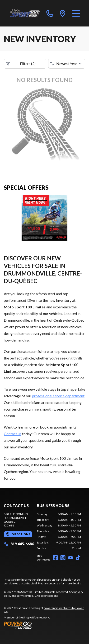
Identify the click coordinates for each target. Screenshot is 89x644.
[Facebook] (55, 558)
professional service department (58, 396)
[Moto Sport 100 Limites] (25, 13)
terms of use (25, 596)
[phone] (50, 13)
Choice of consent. (47, 596)
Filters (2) (21, 64)
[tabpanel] (59, 531)
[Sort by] (67, 64)
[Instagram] (63, 558)
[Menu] (76, 13)
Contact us (13, 434)
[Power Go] (44, 625)
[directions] (63, 13)
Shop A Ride (31, 617)
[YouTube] (70, 558)
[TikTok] (78, 558)
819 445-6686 (19, 544)
